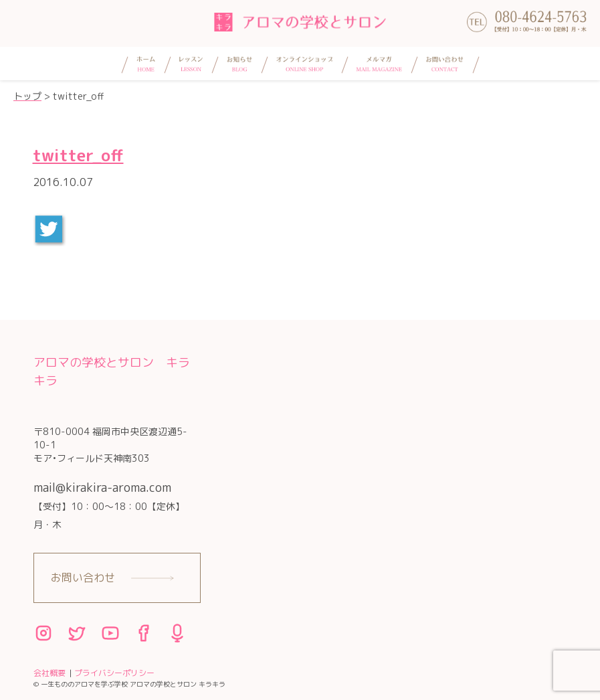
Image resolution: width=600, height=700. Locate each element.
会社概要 (49, 673)
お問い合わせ (83, 578)
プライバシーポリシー (114, 673)
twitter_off (78, 155)
